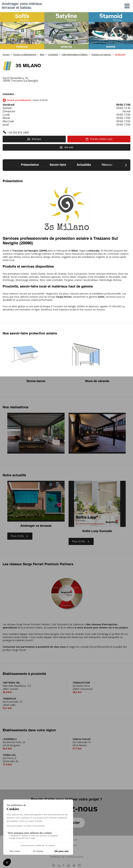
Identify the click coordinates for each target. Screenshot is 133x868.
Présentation (30, 165)
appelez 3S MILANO (111, 306)
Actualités (84, 165)
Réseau (107, 165)
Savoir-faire (58, 165)
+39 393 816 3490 (18, 133)
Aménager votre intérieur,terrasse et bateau (22, 6)
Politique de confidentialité (67, 857)
